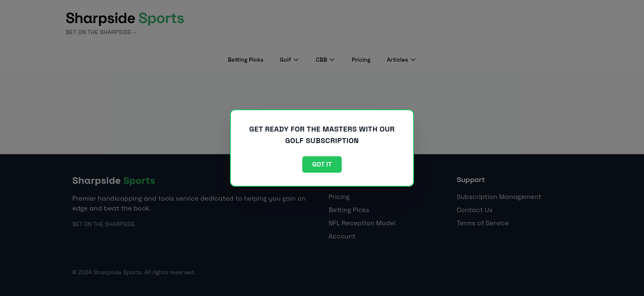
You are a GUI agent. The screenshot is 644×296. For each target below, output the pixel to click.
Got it (322, 164)
